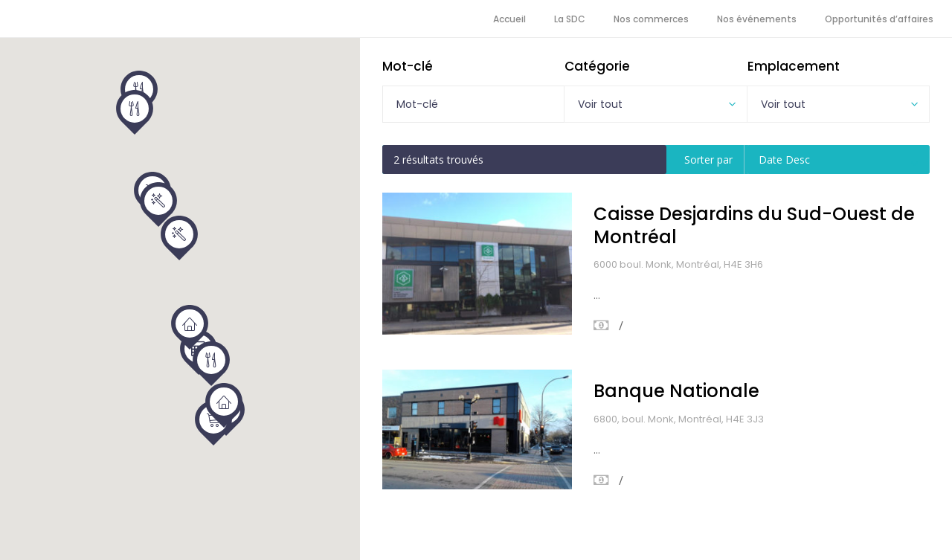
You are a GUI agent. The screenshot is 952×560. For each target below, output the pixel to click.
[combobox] (655, 104)
